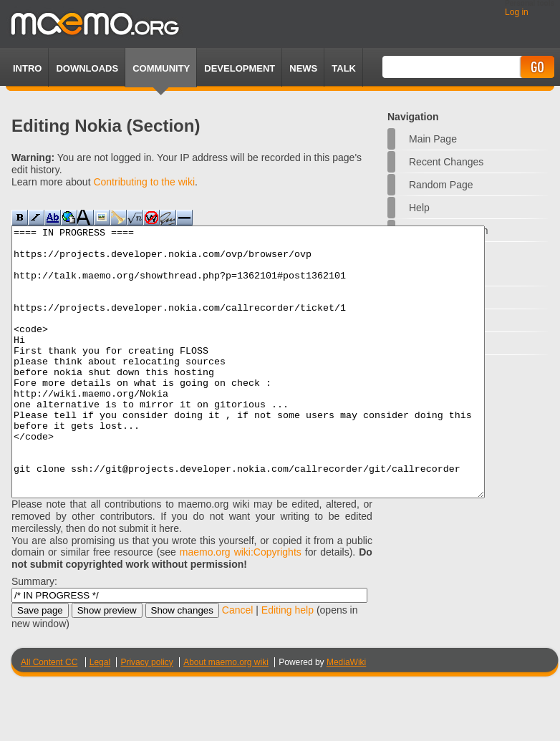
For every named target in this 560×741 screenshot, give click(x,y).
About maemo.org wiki (226, 716)
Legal (100, 716)
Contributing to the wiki (144, 182)
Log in (517, 12)
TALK (344, 68)
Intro (27, 68)
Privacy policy (146, 716)
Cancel (238, 664)
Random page (441, 185)
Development (240, 68)
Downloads (87, 68)
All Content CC (49, 716)
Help (419, 208)
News (303, 68)
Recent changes (446, 162)
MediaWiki (346, 716)
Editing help (288, 664)
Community (161, 68)
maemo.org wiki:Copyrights (241, 606)
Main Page (433, 139)
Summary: (34, 635)
